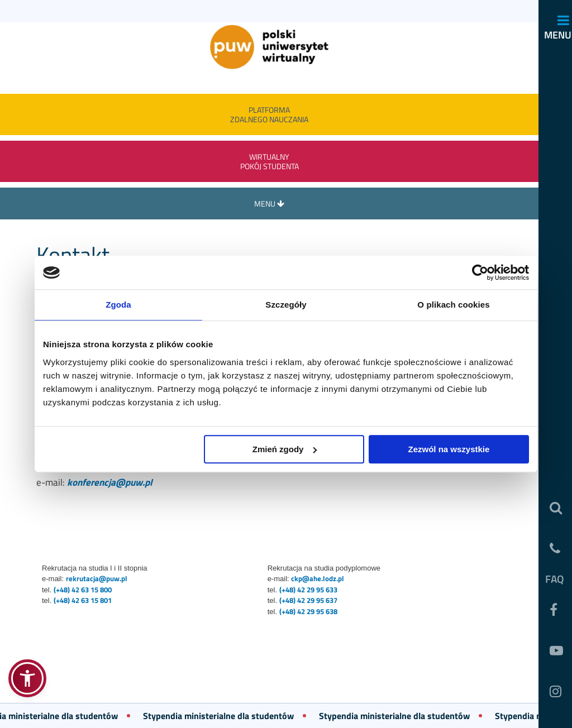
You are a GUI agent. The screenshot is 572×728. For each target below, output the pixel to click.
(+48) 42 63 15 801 (83, 600)
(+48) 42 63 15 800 (83, 590)
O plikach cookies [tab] (453, 305)
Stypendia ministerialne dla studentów (223, 716)
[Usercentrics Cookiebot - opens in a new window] (480, 272)
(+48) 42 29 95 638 (308, 611)
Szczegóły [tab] (286, 305)
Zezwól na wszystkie (449, 449)
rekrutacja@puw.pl (97, 578)
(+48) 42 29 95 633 (308, 590)
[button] (27, 678)
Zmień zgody (285, 449)
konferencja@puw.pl (110, 482)
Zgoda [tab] (118, 305)
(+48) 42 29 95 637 (308, 600)
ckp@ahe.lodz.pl (318, 578)
